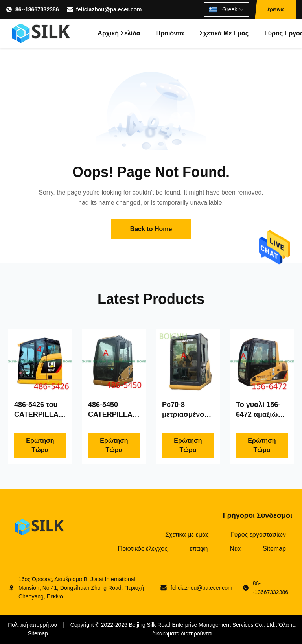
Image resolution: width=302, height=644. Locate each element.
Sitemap (274, 549)
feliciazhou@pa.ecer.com (109, 9)
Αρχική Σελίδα (119, 33)
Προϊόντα (170, 33)
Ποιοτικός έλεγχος (143, 549)
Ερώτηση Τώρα (40, 445)
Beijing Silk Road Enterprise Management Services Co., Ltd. (203, 625)
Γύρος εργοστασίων (258, 535)
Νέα (235, 549)
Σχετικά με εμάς (224, 33)
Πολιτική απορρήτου (32, 625)
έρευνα (275, 9)
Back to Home (151, 229)
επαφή (199, 549)
